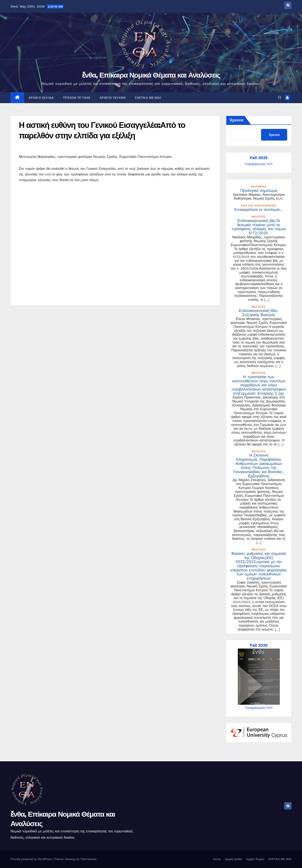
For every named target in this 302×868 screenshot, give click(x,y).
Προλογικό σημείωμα (259, 191)
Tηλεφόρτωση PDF (259, 164)
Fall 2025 (259, 158)
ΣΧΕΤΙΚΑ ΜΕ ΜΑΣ (148, 98)
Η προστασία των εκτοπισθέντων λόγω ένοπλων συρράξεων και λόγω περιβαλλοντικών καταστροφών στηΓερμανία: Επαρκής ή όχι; (259, 385)
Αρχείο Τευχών (113, 98)
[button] (280, 98)
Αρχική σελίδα (41, 98)
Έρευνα (236, 120)
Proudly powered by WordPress (32, 859)
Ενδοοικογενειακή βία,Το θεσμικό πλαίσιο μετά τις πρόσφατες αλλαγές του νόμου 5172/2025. (259, 227)
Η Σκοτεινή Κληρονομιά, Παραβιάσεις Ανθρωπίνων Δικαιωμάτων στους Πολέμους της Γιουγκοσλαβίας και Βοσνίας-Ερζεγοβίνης (259, 466)
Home (217, 859)
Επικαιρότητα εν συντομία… (259, 210)
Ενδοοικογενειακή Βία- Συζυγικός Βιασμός (259, 313)
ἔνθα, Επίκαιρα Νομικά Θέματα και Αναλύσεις (151, 75)
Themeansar (88, 859)
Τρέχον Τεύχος (77, 98)
